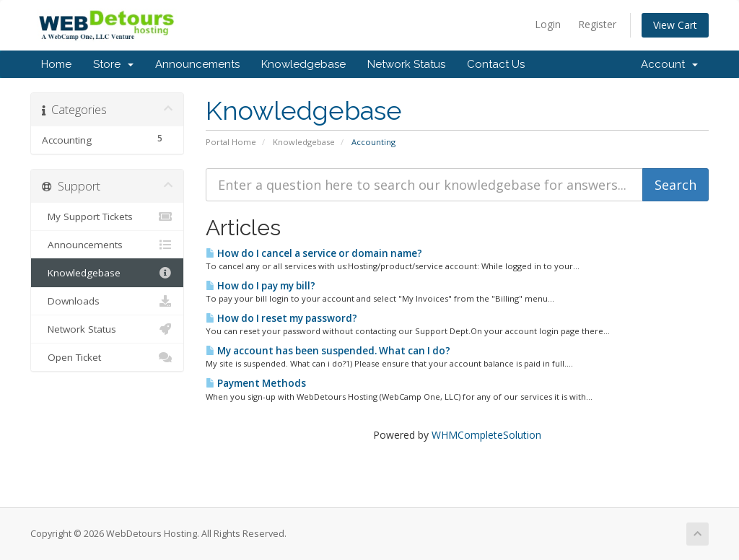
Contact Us (496, 64)
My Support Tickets (107, 216)
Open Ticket (107, 357)
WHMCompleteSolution (486, 435)
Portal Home (231, 142)
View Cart (675, 25)
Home (56, 64)
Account (669, 64)
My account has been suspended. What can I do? (328, 351)
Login (548, 24)
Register (597, 24)
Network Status (406, 64)
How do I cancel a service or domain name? (314, 253)
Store (113, 64)
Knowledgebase (303, 64)
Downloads (107, 301)
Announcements (197, 64)
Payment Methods (256, 383)
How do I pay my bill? (261, 286)
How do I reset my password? (281, 318)
